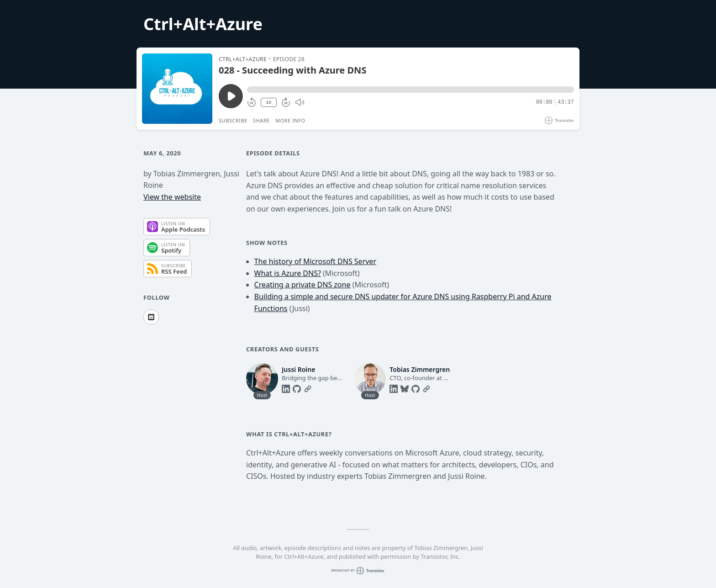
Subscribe (233, 120)
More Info (290, 120)
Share (261, 120)
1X (268, 103)
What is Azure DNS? (288, 273)
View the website (172, 197)
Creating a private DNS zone (303, 285)
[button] (411, 90)
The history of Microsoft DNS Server (315, 261)
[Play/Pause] (177, 89)
